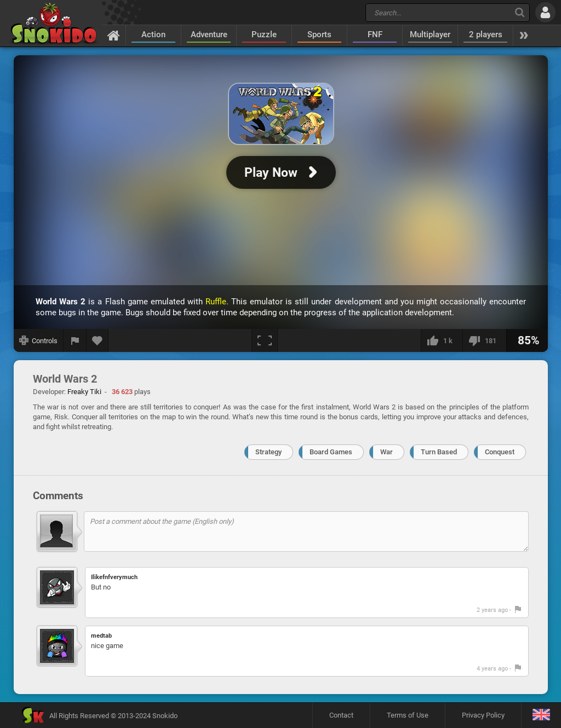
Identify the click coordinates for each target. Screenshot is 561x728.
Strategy (268, 452)
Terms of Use (408, 715)
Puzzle (264, 34)
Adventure (209, 34)
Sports (319, 34)
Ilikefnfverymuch (114, 577)
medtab (101, 636)
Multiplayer (430, 34)
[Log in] (545, 12)
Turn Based (439, 452)
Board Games (331, 452)
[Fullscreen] (265, 340)
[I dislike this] (484, 340)
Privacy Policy (483, 715)
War (387, 452)
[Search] (520, 12)
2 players (486, 34)
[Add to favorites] (98, 340)
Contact (341, 715)
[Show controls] (39, 340)
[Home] (114, 35)
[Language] (541, 715)
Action (153, 34)
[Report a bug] (75, 340)
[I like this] (442, 340)
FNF (375, 34)
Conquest (500, 452)
